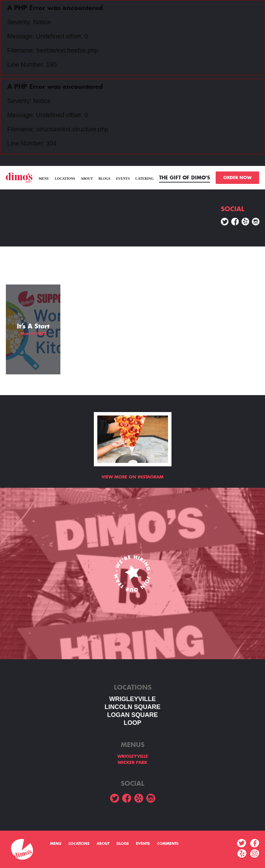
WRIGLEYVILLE (133, 699)
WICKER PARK (132, 763)
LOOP (132, 723)
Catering (144, 179)
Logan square (132, 715)
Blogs (104, 179)
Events (123, 179)
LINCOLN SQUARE (132, 707)
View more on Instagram (132, 477)
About (87, 179)
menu (44, 179)
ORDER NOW (237, 178)
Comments (168, 844)
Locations (65, 179)
